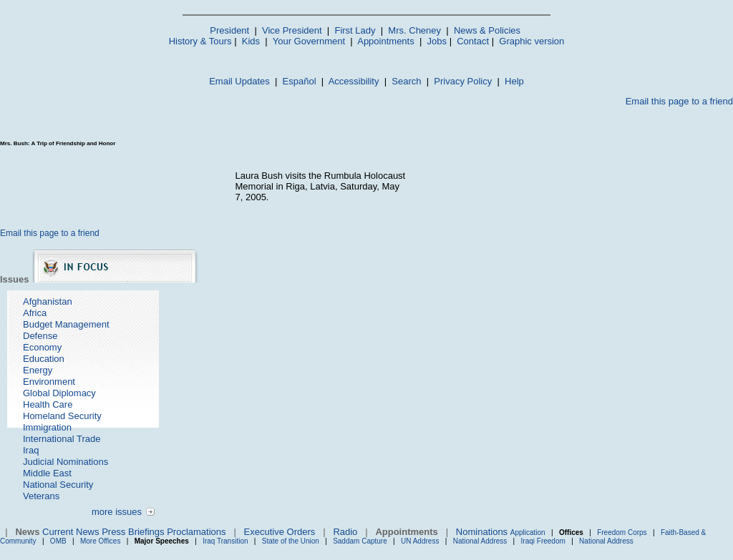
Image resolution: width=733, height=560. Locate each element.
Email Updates (239, 81)
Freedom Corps (622, 532)
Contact (473, 41)
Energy (38, 370)
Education (44, 359)
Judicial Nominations (65, 462)
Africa (35, 313)
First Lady (355, 30)
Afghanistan (48, 301)
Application (528, 532)
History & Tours (200, 41)
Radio (345, 532)
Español (300, 81)
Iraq (31, 450)
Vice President (292, 30)
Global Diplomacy (59, 393)
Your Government (309, 41)
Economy (42, 347)
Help (514, 81)
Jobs (437, 41)
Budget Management (66, 324)
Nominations (482, 532)
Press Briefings (133, 532)
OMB (58, 541)
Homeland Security (62, 416)
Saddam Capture (360, 541)
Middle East (47, 473)
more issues (117, 512)
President (229, 30)
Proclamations (196, 532)
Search (406, 81)
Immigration (47, 427)
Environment (49, 382)
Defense (40, 336)
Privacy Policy (463, 81)
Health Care (48, 404)
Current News (71, 532)
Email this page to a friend (679, 101)
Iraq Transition (225, 541)
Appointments (386, 41)
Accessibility (354, 81)
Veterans (41, 496)
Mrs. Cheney (414, 30)
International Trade (62, 439)
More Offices (101, 541)
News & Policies (487, 30)
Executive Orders (280, 532)
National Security (58, 485)
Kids (251, 41)
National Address (480, 541)
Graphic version (531, 41)
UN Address (420, 541)
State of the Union (291, 541)
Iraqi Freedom (543, 541)
